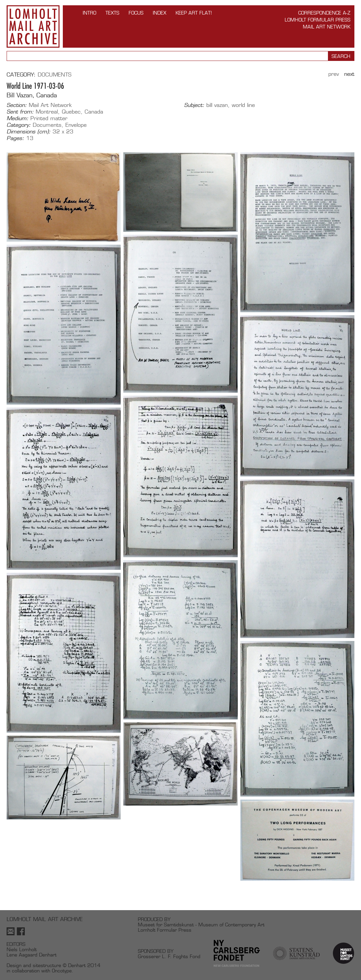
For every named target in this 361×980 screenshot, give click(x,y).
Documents (55, 75)
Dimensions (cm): (29, 132)
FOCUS (136, 13)
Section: (17, 105)
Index (160, 13)
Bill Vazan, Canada (32, 95)
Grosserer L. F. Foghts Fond (169, 956)
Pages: (15, 138)
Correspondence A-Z (324, 13)
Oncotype (62, 971)
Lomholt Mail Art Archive (33, 26)
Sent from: (20, 112)
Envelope (76, 125)
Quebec (71, 112)
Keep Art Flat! (194, 13)
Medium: (18, 119)
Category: (19, 125)
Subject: (194, 105)
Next (349, 74)
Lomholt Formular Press (318, 20)
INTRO (89, 13)
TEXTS (112, 13)
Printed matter (49, 118)
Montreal (47, 112)
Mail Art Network (327, 27)
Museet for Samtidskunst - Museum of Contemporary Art (201, 925)
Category (20, 75)
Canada (94, 112)
